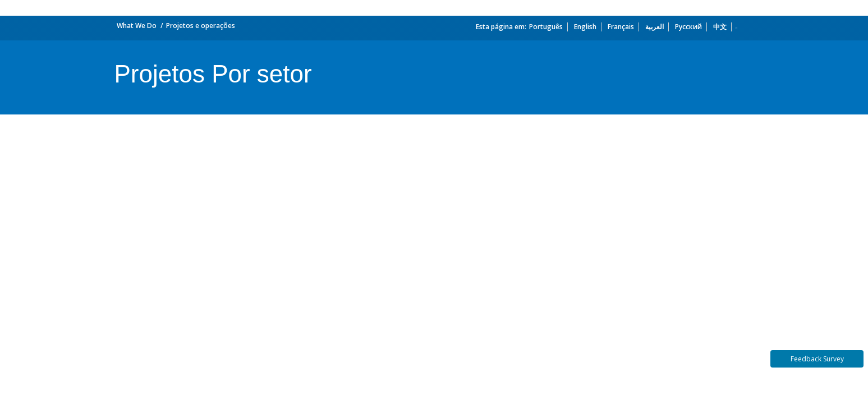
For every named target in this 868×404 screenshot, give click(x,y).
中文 (720, 27)
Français (621, 27)
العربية (655, 27)
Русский (688, 27)
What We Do (137, 26)
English (585, 27)
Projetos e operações (201, 26)
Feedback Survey (817, 359)
